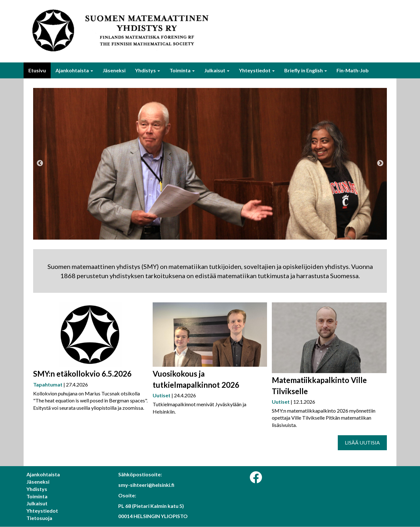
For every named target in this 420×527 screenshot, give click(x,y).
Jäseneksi (114, 70)
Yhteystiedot (257, 70)
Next (380, 163)
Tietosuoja (39, 518)
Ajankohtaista (74, 70)
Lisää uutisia (362, 442)
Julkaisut (217, 70)
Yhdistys (148, 70)
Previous (40, 163)
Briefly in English (306, 70)
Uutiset (162, 395)
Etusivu (37, 70)
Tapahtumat (48, 384)
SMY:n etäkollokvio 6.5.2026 (82, 374)
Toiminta (182, 70)
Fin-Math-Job (353, 70)
